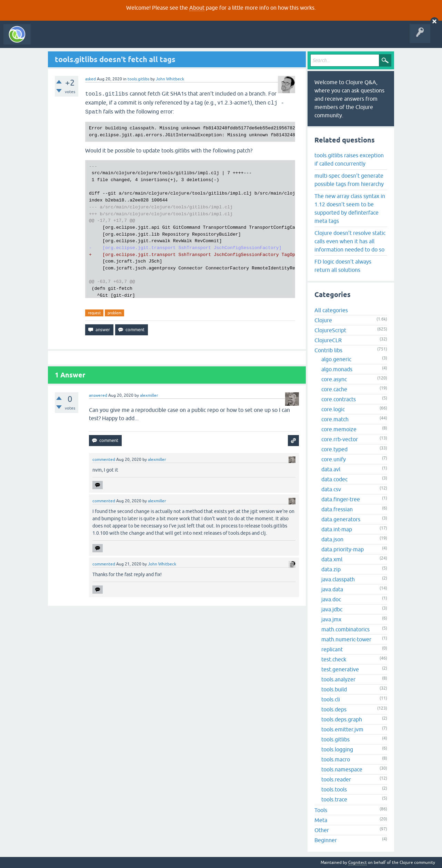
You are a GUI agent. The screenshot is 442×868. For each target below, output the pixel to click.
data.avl (331, 469)
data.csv (331, 489)
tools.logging (337, 749)
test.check (334, 659)
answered (98, 395)
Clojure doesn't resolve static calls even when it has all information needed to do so (350, 241)
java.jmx (331, 619)
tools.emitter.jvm (342, 729)
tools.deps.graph (342, 719)
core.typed (334, 449)
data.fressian (337, 509)
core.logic (333, 409)
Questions (74, 39)
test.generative (340, 669)
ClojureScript (330, 330)
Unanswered (103, 39)
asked (91, 79)
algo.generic (336, 359)
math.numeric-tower (346, 639)
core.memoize (339, 429)
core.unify (334, 459)
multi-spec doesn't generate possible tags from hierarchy (349, 180)
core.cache (334, 389)
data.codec (334, 479)
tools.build (334, 689)
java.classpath (338, 579)
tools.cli (331, 699)
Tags (129, 39)
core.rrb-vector (340, 439)
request (94, 313)
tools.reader (336, 779)
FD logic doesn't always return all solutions (343, 266)
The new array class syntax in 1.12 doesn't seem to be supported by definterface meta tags (350, 208)
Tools (321, 810)
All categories (331, 310)
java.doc (331, 599)
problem (114, 313)
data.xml (332, 559)
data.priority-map (343, 549)
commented (104, 460)
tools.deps (334, 709)
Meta (321, 820)
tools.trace (334, 799)
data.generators (341, 519)
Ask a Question (158, 39)
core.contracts (339, 399)
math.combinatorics (345, 629)
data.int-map (337, 529)
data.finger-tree (341, 499)
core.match (335, 419)
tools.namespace (342, 769)
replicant (332, 649)
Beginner (326, 840)
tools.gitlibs (138, 79)
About (197, 8)
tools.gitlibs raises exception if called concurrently (349, 159)
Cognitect (358, 862)
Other (322, 830)
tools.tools (334, 789)
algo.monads (337, 369)
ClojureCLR (328, 340)
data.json (332, 539)
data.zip (331, 569)
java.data (332, 589)
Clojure (323, 320)
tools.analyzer (338, 679)
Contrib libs (328, 350)
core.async (334, 379)
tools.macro (336, 759)
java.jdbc (332, 609)
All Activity (46, 39)
